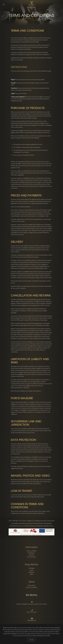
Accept (31, 640)
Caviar (32, 570)
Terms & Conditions (31, 587)
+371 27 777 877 (32, 612)
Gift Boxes (32, 572)
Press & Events (31, 557)
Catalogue (32, 568)
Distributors (31, 553)
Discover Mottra (31, 551)
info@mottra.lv (32, 620)
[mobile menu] (2, 3)
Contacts (31, 555)
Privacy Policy (31, 585)
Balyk (31, 574)
